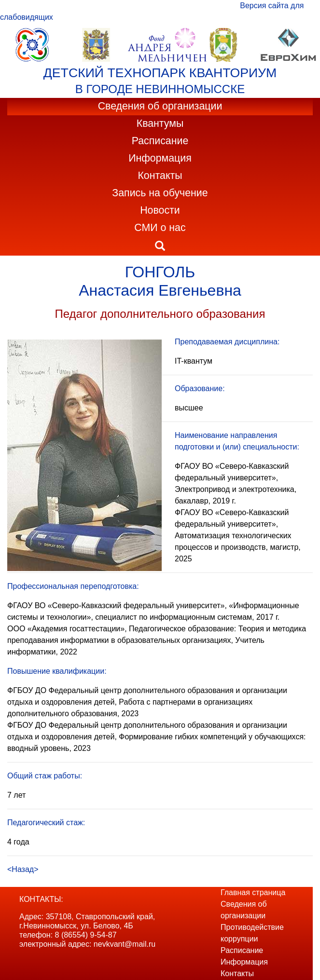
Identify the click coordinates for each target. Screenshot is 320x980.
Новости (160, 210)
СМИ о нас (160, 228)
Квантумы (160, 123)
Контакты (160, 176)
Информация (160, 158)
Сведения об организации (160, 106)
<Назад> (23, 869)
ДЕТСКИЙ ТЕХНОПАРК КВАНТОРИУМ (160, 73)
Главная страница (253, 892)
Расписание (160, 141)
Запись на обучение (160, 193)
